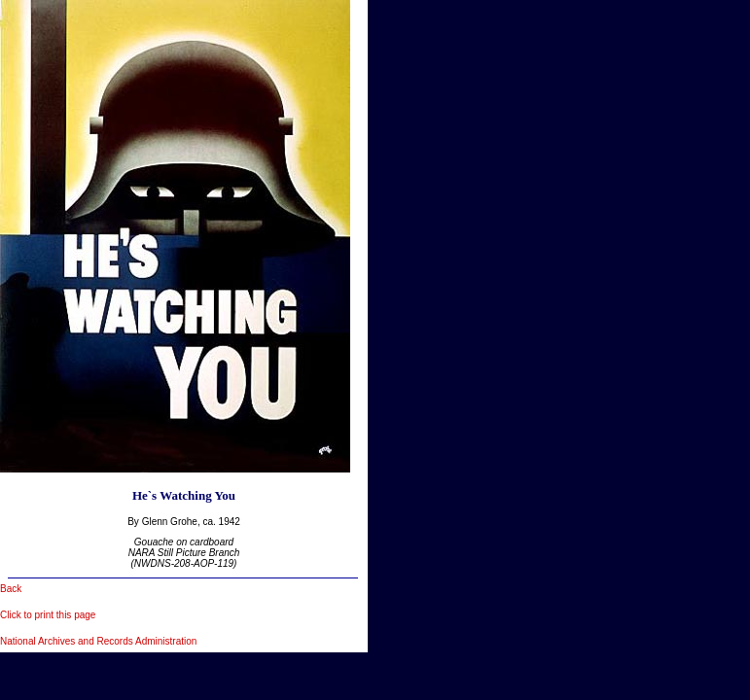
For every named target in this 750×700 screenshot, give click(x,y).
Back (11, 589)
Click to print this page (48, 615)
